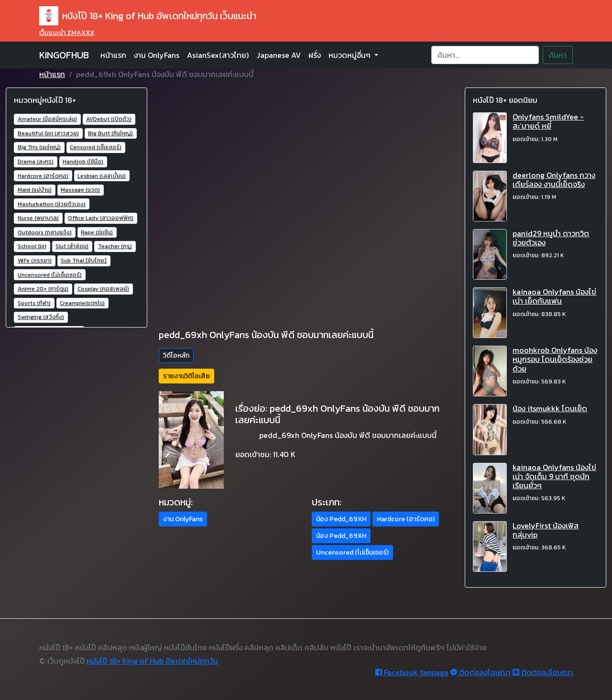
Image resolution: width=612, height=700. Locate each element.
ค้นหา (558, 55)
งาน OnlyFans (157, 55)
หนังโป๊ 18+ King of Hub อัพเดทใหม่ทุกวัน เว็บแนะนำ (148, 16)
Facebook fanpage (412, 672)
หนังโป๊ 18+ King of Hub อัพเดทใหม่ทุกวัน (152, 661)
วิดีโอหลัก (176, 355)
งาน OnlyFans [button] (183, 519)
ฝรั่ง (315, 55)
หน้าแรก (113, 55)
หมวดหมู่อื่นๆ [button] (350, 55)
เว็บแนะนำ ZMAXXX (67, 33)
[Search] (485, 55)
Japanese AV (279, 55)
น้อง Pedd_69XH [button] (341, 519)
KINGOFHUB (64, 55)
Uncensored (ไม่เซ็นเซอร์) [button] (352, 552)
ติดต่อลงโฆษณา (481, 672)
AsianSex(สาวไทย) (218, 55)
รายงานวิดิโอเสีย (186, 376)
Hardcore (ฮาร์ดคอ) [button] (406, 519)
